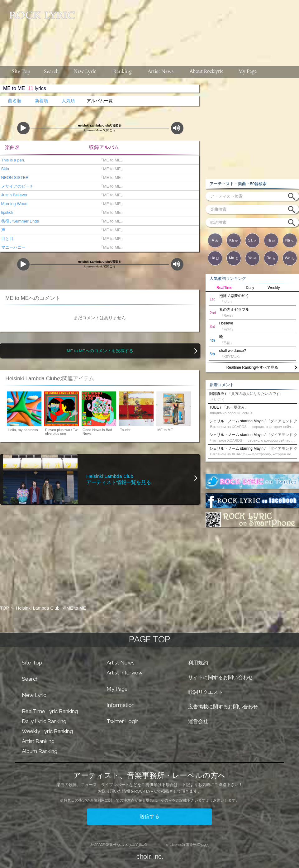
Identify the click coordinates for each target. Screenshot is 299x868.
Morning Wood (14, 204)
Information (121, 705)
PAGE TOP (149, 639)
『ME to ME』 (111, 160)
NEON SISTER (14, 177)
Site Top (32, 663)
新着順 (41, 101)
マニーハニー (13, 247)
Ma (234, 258)
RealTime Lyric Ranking (50, 711)
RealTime (224, 288)
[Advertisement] (151, 39)
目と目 (7, 239)
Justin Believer (14, 195)
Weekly (274, 288)
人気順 (68, 101)
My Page (117, 689)
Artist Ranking (38, 741)
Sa (252, 240)
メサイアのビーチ (17, 186)
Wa (290, 258)
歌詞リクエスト (206, 692)
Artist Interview (125, 673)
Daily (250, 288)
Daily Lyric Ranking (44, 721)
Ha (215, 258)
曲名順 (15, 101)
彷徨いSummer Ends (19, 221)
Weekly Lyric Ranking (47, 731)
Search (30, 679)
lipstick (7, 212)
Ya (252, 258)
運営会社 (198, 721)
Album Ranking (40, 751)
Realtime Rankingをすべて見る (252, 367)
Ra (271, 258)
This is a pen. (13, 160)
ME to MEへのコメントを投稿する (100, 351)
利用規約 (198, 663)
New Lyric (34, 695)
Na (290, 240)
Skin (5, 169)
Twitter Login (123, 721)
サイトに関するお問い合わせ (221, 677)
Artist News (121, 663)
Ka (234, 240)
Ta (271, 240)
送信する (149, 816)
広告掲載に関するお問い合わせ (223, 707)
